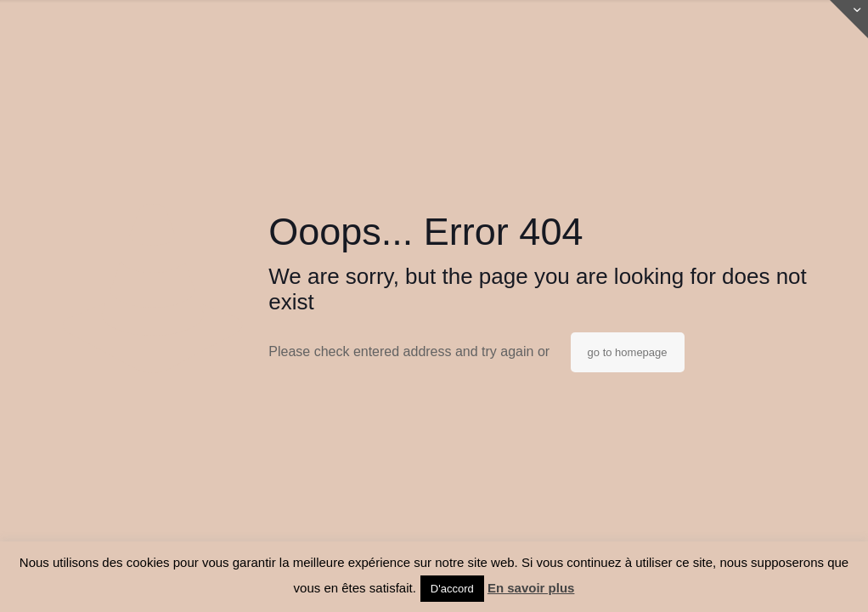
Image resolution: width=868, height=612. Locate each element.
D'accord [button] (452, 589)
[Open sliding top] (849, 19)
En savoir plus (531, 588)
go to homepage (628, 352)
